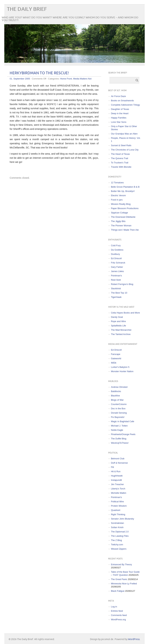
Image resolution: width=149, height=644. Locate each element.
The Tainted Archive (121, 334)
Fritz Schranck (118, 263)
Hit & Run (116, 471)
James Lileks (117, 271)
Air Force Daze (118, 96)
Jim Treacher (117, 484)
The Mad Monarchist (121, 330)
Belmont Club (118, 459)
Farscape (116, 354)
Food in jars (117, 200)
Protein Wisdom (119, 506)
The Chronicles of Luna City (125, 150)
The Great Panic (119, 579)
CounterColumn (119, 404)
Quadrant (116, 510)
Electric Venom (118, 195)
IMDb (114, 363)
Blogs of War (117, 400)
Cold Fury (116, 245)
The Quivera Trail (120, 158)
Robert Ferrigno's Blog (122, 284)
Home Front (66, 79)
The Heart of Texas (120, 154)
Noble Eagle (117, 430)
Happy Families (119, 118)
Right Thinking (118, 514)
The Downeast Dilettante (123, 217)
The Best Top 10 (119, 293)
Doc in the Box (118, 408)
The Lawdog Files (120, 536)
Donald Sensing (119, 413)
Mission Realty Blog (121, 204)
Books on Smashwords (122, 101)
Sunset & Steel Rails (121, 145)
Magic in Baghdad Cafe (123, 421)
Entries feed (117, 611)
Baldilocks (116, 391)
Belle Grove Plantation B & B (125, 187)
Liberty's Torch (118, 489)
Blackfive (115, 396)
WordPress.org (118, 619)
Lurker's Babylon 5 (120, 367)
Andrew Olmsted (119, 387)
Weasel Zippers (119, 549)
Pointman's (116, 276)
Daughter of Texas (120, 109)
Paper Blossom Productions (125, 208)
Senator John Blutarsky (123, 519)
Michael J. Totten (119, 426)
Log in (114, 607)
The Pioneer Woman (121, 226)
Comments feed (119, 615)
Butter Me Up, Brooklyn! (123, 191)
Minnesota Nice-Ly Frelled (124, 584)
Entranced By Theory (121, 564)
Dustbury (115, 254)
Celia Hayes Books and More (125, 313)
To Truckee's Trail (120, 163)
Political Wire (117, 502)
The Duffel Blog (119, 439)
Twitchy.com (117, 545)
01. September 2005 (20, 79)
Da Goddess (117, 250)
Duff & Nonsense (119, 463)
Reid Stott (116, 280)
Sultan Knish (117, 527)
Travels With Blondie (121, 167)
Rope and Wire (118, 321)
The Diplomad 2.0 (120, 532)
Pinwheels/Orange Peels (123, 434)
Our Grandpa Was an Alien (124, 134)
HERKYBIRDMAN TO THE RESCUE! (39, 73)
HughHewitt (117, 476)
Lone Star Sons (119, 122)
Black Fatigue (118, 591)
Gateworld (116, 358)
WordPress (134, 639)
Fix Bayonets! (118, 417)
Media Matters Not (82, 79)
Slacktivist (116, 288)
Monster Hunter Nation (122, 371)
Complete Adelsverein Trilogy (125, 105)
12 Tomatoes (117, 183)
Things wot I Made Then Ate (125, 230)
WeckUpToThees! (120, 443)
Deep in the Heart (120, 113)
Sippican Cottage (119, 213)
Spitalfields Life (118, 326)
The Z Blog (116, 540)
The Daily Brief (27, 9)
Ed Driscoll (116, 258)
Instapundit (116, 480)
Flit (112, 467)
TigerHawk (116, 297)
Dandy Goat (117, 317)
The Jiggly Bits (118, 221)
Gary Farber (117, 267)
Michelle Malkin (119, 493)
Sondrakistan (118, 523)
